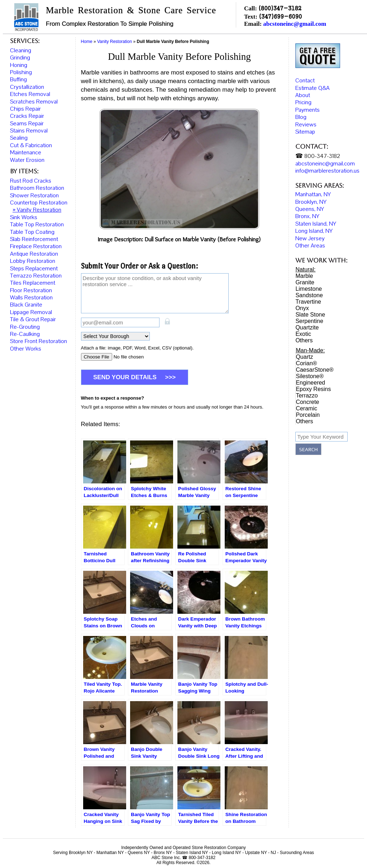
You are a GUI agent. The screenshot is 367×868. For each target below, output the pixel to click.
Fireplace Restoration (36, 246)
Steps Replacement (34, 269)
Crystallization (27, 87)
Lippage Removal (31, 312)
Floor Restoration (31, 290)
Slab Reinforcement (34, 239)
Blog (301, 112)
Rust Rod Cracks (31, 181)
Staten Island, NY (316, 219)
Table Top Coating (32, 232)
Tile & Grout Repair (33, 319)
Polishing (21, 72)
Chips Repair (25, 109)
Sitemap (305, 127)
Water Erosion (27, 160)
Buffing (18, 79)
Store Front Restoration (39, 341)
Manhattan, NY (313, 190)
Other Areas (310, 241)
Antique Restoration (34, 254)
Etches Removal (30, 94)
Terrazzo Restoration (36, 276)
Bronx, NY (307, 212)
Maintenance (26, 153)
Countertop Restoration (39, 203)
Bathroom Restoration (37, 188)
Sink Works (24, 217)
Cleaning (21, 50)
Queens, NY (310, 204)
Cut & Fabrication (31, 145)
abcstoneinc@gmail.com (295, 24)
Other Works (26, 349)
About (303, 90)
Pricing (303, 98)
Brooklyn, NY (311, 197)
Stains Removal (29, 131)
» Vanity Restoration (37, 210)
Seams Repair (27, 124)
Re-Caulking (25, 334)
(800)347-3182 (280, 8)
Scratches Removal (34, 102)
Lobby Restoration (33, 261)
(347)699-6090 (280, 16)
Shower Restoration (34, 196)
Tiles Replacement (33, 283)
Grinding (20, 58)
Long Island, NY (314, 226)
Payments (308, 105)
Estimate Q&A (313, 83)
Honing (19, 65)
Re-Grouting (25, 327)
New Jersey (310, 233)
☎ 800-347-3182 (318, 151)
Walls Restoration (31, 298)
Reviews (306, 120)
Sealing (19, 138)
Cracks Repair (27, 116)
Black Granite (26, 305)
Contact (305, 76)
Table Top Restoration (37, 225)
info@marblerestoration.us (327, 166)
